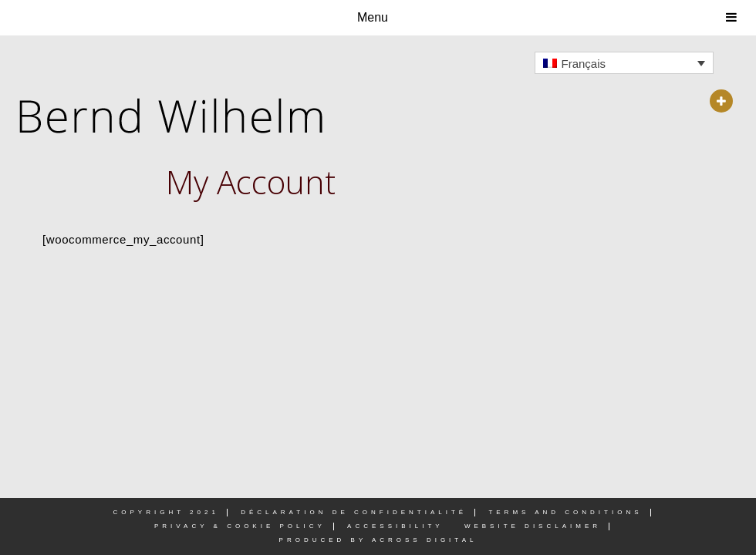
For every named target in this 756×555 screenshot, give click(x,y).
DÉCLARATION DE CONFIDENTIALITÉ (354, 512)
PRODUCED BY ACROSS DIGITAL (378, 540)
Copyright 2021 (165, 512)
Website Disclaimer (533, 526)
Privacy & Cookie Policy (240, 526)
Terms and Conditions (565, 512)
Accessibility (395, 526)
